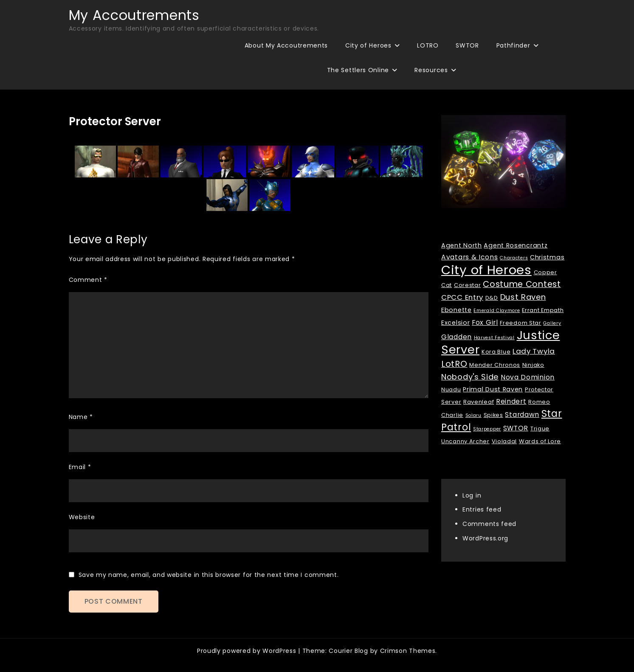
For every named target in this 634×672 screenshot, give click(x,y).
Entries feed (482, 509)
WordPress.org (485, 538)
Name (81, 417)
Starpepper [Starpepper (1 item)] (487, 429)
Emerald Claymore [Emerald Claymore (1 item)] (497, 311)
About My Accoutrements (286, 45)
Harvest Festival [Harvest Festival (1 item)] (494, 338)
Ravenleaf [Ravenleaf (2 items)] (479, 402)
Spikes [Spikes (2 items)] (493, 415)
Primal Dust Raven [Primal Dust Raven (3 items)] (493, 389)
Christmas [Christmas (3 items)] (547, 257)
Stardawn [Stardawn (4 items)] (522, 415)
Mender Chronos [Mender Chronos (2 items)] (495, 365)
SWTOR (467, 45)
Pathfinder (513, 45)
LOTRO (428, 45)
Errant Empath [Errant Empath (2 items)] (543, 310)
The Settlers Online (358, 70)
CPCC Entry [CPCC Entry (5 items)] (462, 297)
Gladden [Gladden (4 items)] (456, 337)
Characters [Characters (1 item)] (514, 258)
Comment (88, 280)
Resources (431, 70)
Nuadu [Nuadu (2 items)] (451, 389)
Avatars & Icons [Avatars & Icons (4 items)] (470, 257)
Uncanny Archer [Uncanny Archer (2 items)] (465, 441)
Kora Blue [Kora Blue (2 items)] (496, 352)
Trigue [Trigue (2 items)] (540, 429)
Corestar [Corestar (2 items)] (468, 285)
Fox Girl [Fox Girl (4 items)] (485, 322)
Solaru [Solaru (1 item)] (473, 415)
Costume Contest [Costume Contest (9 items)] (522, 284)
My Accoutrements (134, 15)
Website (82, 517)
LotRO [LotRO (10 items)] (454, 364)
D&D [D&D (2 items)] (492, 298)
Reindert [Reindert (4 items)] (511, 401)
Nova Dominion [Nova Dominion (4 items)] (528, 377)
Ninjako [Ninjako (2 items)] (533, 365)
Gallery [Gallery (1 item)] (552, 323)
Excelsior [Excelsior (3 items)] (455, 323)
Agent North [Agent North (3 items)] (462, 245)
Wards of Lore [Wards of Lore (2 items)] (540, 441)
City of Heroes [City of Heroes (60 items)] (486, 270)
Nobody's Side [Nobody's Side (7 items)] (470, 377)
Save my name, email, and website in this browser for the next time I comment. (209, 575)
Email (80, 467)
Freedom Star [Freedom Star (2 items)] (520, 323)
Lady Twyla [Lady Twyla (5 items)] (534, 351)
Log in (472, 495)
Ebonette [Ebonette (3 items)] (456, 310)
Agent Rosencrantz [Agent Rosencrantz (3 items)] (516, 245)
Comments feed (489, 524)
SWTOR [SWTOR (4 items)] (516, 428)
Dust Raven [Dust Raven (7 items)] (523, 297)
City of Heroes (368, 45)
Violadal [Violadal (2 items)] (504, 441)
